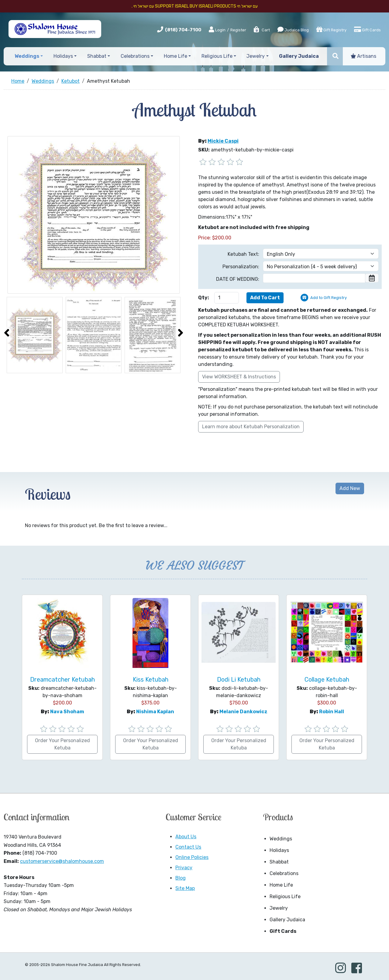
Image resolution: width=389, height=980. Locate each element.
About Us (186, 837)
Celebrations (284, 873)
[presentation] (7, 333)
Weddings (281, 839)
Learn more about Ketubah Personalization (251, 427)
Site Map (185, 888)
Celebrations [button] (135, 56)
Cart (262, 30)
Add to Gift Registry (329, 298)
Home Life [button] (176, 56)
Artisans (364, 56)
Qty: (204, 298)
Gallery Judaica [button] (299, 56)
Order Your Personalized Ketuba (62, 744)
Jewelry (279, 908)
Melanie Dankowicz (243, 712)
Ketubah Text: (243, 254)
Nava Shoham (67, 712)
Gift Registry (331, 30)
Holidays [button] (63, 56)
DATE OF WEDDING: (238, 279)
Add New (350, 488)
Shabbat (279, 862)
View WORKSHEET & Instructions (239, 377)
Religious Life (285, 897)
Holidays (279, 850)
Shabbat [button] (97, 56)
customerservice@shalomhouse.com (62, 861)
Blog (181, 878)
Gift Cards (367, 30)
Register (238, 30)
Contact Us (188, 847)
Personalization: (241, 267)
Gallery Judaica (287, 920)
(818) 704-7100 (183, 30)
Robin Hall (332, 712)
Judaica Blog (293, 30)
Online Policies (192, 857)
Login (217, 30)
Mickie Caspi (223, 141)
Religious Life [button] (217, 56)
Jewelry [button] (256, 56)
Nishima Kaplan (155, 712)
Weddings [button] (27, 56)
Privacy (184, 868)
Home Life (281, 885)
